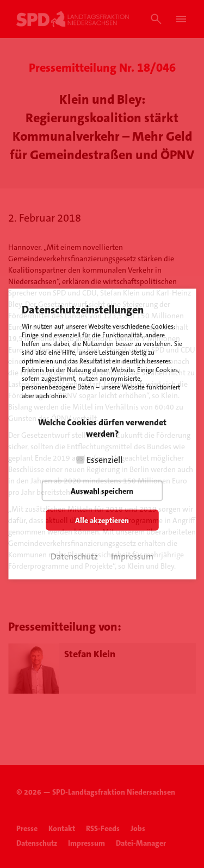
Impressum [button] (132, 556)
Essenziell (104, 460)
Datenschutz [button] (74, 556)
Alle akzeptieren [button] (102, 520)
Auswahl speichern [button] (102, 491)
